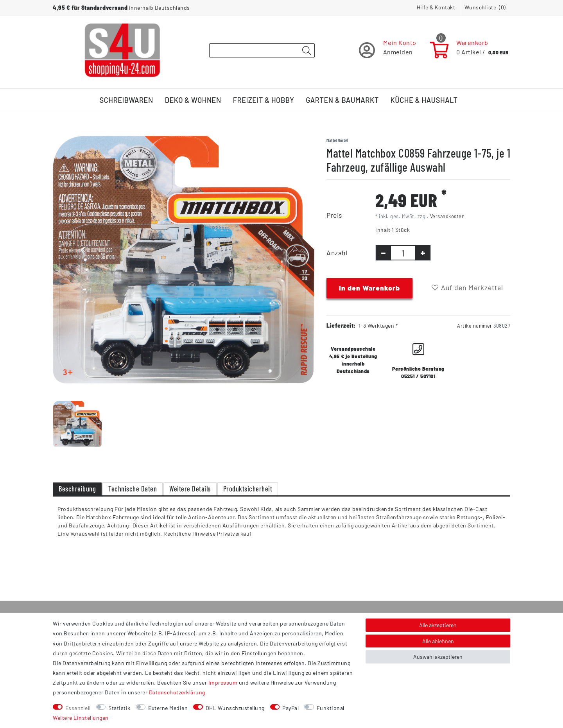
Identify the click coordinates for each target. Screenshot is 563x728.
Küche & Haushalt (424, 100)
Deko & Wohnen (193, 100)
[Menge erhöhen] (423, 253)
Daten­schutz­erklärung (177, 692)
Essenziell (78, 708)
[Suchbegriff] (262, 50)
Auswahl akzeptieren (438, 657)
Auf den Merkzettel (467, 287)
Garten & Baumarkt (342, 100)
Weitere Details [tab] (190, 489)
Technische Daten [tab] (133, 489)
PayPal (290, 708)
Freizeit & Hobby (264, 100)
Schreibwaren (126, 100)
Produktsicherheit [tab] (248, 489)
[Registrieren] (388, 50)
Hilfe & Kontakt (436, 7)
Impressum (223, 682)
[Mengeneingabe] (403, 253)
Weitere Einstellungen (81, 718)
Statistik (119, 708)
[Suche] (307, 51)
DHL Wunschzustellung (235, 708)
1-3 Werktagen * (378, 325)
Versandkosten (447, 216)
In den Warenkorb (369, 288)
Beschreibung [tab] (77, 489)
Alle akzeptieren (438, 625)
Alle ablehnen (438, 641)
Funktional (331, 708)
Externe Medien (168, 708)
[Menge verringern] (383, 253)
